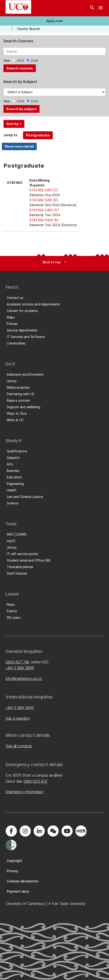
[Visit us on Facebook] (11, 831)
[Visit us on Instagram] (25, 831)
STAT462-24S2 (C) (44, 210)
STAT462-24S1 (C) (44, 190)
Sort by (13, 124)
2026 (34, 61)
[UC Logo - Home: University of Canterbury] (18, 7)
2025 (20, 61)
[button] (54, 21)
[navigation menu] (101, 8)
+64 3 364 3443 (20, 708)
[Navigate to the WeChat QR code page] (53, 831)
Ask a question (18, 718)
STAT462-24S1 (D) (44, 200)
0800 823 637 (36, 781)
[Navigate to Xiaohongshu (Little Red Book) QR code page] (81, 831)
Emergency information (24, 792)
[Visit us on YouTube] (67, 831)
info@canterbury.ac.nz (24, 679)
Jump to (10, 135)
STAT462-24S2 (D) (44, 220)
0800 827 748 (17, 662)
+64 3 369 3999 (20, 668)
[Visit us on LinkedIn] (39, 831)
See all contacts (19, 746)
